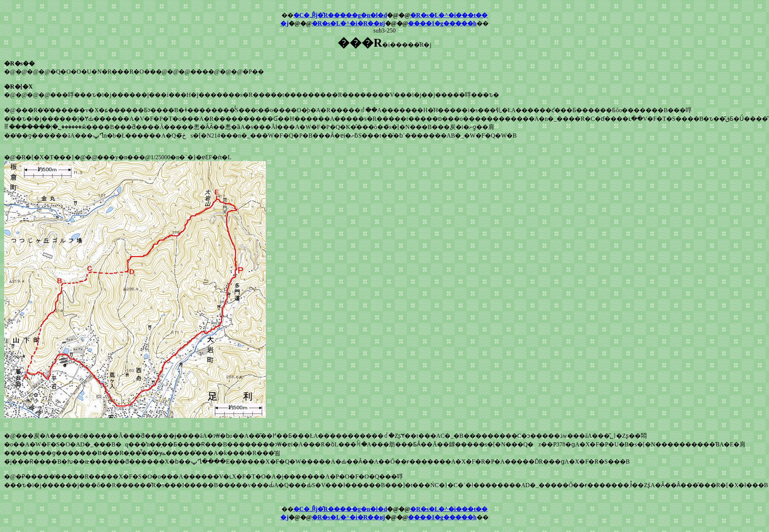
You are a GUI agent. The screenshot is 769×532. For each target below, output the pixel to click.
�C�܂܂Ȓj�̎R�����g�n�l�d (340, 15)
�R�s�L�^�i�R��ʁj (348, 23)
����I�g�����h (442, 23)
